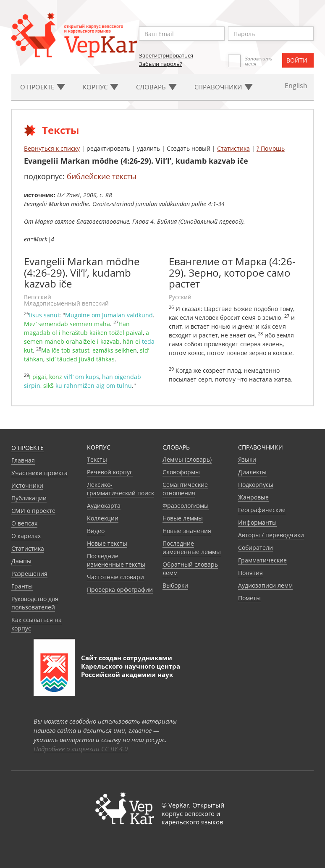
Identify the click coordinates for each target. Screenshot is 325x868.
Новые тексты (107, 543)
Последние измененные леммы (192, 548)
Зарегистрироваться (166, 55)
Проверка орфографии (120, 590)
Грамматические (262, 560)
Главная (23, 460)
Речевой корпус (110, 472)
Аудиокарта (104, 506)
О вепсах (24, 523)
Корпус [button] (101, 87)
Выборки (175, 585)
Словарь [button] (156, 87)
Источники (27, 485)
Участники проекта (39, 473)
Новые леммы (183, 518)
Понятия (250, 573)
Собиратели (256, 548)
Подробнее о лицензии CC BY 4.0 (81, 749)
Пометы (249, 598)
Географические (262, 510)
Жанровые (253, 497)
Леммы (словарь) (187, 459)
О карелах (26, 536)
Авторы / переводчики (271, 535)
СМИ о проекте (33, 511)
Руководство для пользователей (35, 603)
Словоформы (181, 472)
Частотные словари (115, 577)
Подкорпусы (256, 485)
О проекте (28, 448)
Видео (96, 531)
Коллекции (103, 518)
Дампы (21, 561)
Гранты (22, 586)
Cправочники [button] (224, 87)
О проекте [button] (43, 87)
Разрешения (29, 574)
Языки (247, 459)
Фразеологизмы (186, 506)
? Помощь (271, 148)
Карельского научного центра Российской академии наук (131, 670)
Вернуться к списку (52, 148)
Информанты (257, 522)
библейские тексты (102, 176)
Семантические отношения (185, 489)
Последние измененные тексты (116, 560)
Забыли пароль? (161, 64)
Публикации (29, 498)
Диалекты (252, 472)
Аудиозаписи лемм (265, 585)
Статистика (233, 148)
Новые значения (187, 531)
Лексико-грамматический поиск (121, 489)
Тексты (97, 459)
